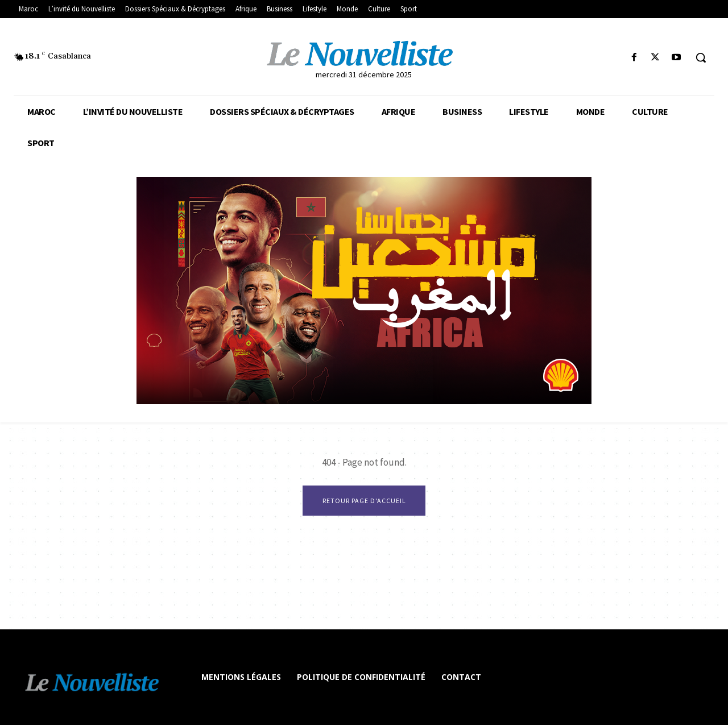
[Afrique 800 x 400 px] (364, 291)
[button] (701, 57)
